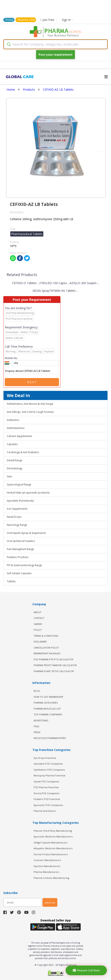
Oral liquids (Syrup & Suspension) (26, 533)
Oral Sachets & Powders (21, 541)
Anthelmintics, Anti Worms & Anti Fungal (30, 404)
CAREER (38, 624)
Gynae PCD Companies (46, 781)
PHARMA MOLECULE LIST (47, 709)
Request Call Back (86, 970)
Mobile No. (11, 358)
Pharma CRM (26, 20)
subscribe (50, 903)
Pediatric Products (18, 557)
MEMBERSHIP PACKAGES (47, 653)
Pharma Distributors (45, 811)
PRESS (37, 732)
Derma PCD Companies (47, 793)
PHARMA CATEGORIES (46, 703)
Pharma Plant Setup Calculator (54, 671)
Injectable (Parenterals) (20, 501)
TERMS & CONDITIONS (46, 636)
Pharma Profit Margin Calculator (55, 665)
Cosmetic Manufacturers (47, 860)
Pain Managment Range (20, 549)
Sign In (66, 20)
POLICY (38, 630)
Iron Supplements (17, 509)
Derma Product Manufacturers (51, 854)
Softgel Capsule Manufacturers (51, 842)
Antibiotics (13, 420)
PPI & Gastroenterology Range (24, 565)
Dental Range (15, 460)
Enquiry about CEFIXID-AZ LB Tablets (32, 371)
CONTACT (39, 618)
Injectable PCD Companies (48, 764)
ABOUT (38, 612)
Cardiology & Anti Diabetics (23, 452)
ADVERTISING (41, 720)
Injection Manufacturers (47, 866)
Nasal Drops (14, 517)
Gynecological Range (19, 485)
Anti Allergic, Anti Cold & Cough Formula (30, 412)
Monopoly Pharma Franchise (50, 775)
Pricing (9, 20)
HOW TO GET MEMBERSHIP (48, 697)
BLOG (37, 691)
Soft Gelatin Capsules (19, 573)
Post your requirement (55, 55)
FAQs (36, 726)
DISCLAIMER (40, 642)
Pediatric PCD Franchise (47, 799)
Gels (9, 476)
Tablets (11, 581)
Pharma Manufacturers (46, 872)
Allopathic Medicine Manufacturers (53, 848)
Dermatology (15, 468)
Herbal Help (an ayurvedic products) (28, 493)
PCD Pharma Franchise (46, 787)
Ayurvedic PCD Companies (48, 805)
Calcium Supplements (19, 436)
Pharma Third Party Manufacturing (53, 831)
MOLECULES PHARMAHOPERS (50, 738)
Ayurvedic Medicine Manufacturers (53, 836)
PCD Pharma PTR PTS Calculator (53, 659)
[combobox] (55, 44)
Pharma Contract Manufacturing (51, 878)
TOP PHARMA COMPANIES (48, 714)
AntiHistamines (16, 428)
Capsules (12, 444)
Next (32, 382)
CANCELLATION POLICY (46, 648)
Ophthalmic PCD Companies (49, 770)
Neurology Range (17, 525)
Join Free (47, 20)
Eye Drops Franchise (45, 758)
